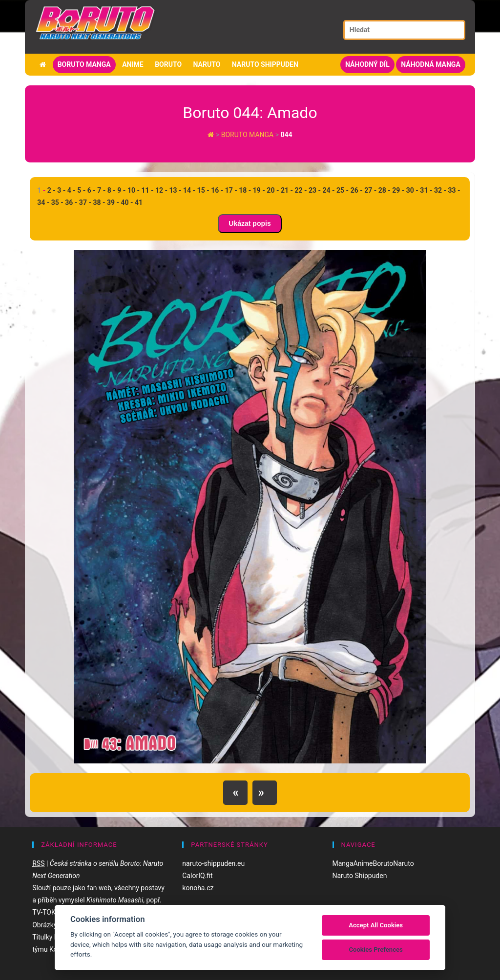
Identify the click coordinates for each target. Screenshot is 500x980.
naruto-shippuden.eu (213, 863)
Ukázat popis (250, 223)
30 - (412, 190)
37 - (85, 202)
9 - (121, 190)
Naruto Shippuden (265, 64)
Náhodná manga (431, 64)
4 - (72, 190)
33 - (454, 190)
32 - (440, 190)
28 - (385, 190)
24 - (329, 190)
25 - (343, 190)
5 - (81, 190)
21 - (287, 190)
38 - (99, 202)
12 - (161, 190)
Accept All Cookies (376, 925)
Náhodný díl (367, 64)
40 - (127, 202)
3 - (61, 190)
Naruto (207, 64)
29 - (398, 190)
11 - (147, 190)
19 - (259, 190)
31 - (426, 190)
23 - (315, 190)
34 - (43, 202)
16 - (217, 190)
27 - (370, 190)
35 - (57, 202)
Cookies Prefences (375, 950)
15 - (203, 190)
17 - (231, 190)
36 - (71, 202)
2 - (52, 190)
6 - (92, 190)
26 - (357, 190)
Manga (343, 863)
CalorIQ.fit (197, 876)
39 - (113, 202)
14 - (189, 190)
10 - (134, 190)
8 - (112, 190)
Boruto (168, 64)
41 (139, 202)
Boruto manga (84, 64)
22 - (301, 190)
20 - (273, 190)
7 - (101, 190)
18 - (245, 190)
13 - (176, 190)
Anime (133, 64)
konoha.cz (198, 888)
